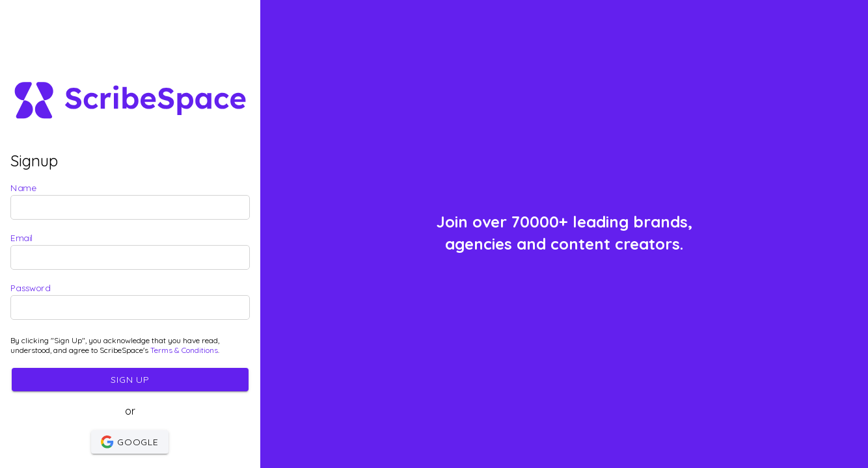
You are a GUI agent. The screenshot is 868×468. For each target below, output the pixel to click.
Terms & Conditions (184, 350)
